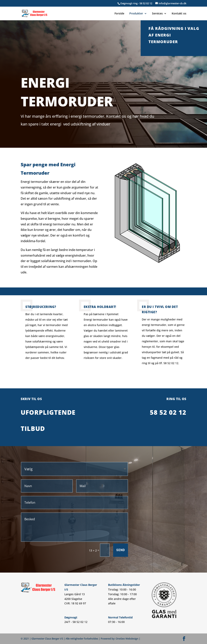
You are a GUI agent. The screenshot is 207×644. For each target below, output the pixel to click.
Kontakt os (179, 14)
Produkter (136, 14)
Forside (119, 14)
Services (157, 14)
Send (121, 550)
